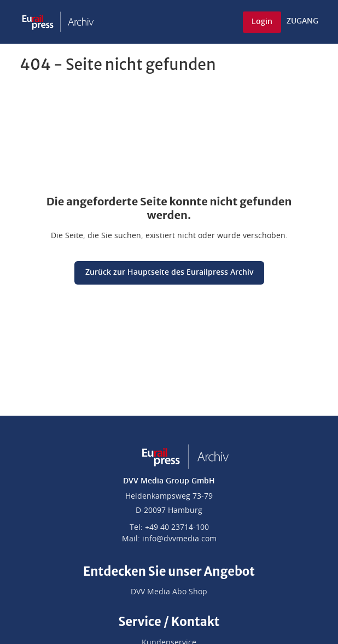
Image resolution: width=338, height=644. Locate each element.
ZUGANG (302, 21)
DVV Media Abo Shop (169, 592)
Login (262, 22)
